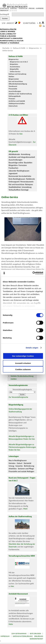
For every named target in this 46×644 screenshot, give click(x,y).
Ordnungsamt (14, 182)
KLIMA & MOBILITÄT (8, 34)
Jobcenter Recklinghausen (19, 171)
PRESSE (32, 8)
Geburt (20, 463)
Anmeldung (26, 154)
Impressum (5, 636)
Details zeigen (32, 348)
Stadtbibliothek (15, 187)
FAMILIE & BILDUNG (8, 36)
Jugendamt (13, 173)
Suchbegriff (4, 14)
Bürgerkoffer (14, 69)
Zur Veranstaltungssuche (18, 397)
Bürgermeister (14, 79)
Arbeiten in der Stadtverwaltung (20, 94)
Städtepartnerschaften (17, 103)
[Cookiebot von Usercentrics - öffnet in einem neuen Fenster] (33, 273)
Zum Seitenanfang (19, 634)
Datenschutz (13, 106)
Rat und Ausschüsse (16, 81)
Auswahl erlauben (23, 363)
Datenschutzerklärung (22, 636)
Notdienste (31, 179)
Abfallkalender (14, 154)
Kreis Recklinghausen (17, 179)
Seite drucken (35, 634)
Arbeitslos (13, 469)
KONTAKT (14, 8)
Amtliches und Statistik (17, 101)
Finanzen (12, 99)
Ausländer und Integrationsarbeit (22, 157)
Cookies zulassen (23, 369)
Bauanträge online (16, 163)
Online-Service (8, 51)
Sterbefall (27, 463)
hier (21, 134)
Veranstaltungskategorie (22, 389)
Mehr (25, 509)
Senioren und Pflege (26, 469)
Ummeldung (26, 187)
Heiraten (12, 463)
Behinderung (29, 466)
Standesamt (13, 86)
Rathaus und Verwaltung (17, 74)
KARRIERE (40, 8)
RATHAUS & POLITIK (8, 29)
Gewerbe (19, 466)
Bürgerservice (34, 48)
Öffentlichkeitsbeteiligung (18, 84)
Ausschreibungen (15, 91)
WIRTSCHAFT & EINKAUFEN (11, 38)
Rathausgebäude (15, 96)
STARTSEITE (5, 8)
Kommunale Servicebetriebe (20, 176)
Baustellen (28, 163)
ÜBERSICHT (4, 10)
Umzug (11, 466)
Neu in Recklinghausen (18, 460)
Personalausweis (27, 182)
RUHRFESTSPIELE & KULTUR (12, 41)
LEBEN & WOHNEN (8, 32)
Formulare (23, 165)
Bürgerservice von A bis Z (19, 62)
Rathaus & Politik (19, 48)
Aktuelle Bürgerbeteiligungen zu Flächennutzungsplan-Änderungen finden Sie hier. (22, 447)
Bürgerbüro (14, 64)
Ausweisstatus (15, 67)
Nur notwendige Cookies (23, 356)
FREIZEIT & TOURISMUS (10, 43)
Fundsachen (13, 168)
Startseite (6, 48)
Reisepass (29, 184)
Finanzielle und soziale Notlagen (21, 471)
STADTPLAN (23, 8)
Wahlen (11, 77)
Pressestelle (13, 89)
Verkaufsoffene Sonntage (19, 190)
